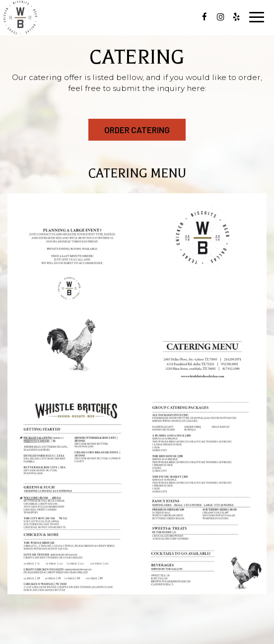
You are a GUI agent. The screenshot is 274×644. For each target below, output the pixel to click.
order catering (137, 130)
